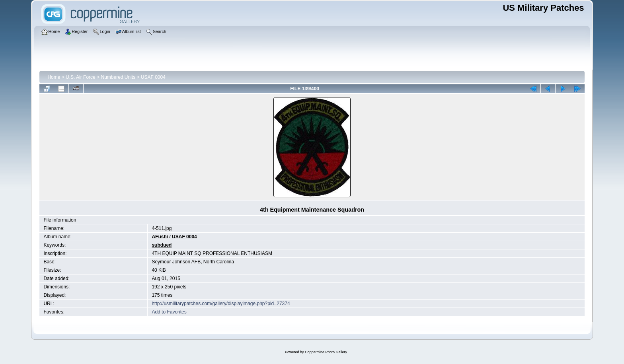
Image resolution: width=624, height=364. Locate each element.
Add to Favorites (169, 312)
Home (54, 77)
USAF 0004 (153, 77)
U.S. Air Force (81, 77)
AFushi (160, 237)
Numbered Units (118, 77)
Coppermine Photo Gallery (326, 352)
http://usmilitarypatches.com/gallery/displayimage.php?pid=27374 (221, 304)
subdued (162, 245)
